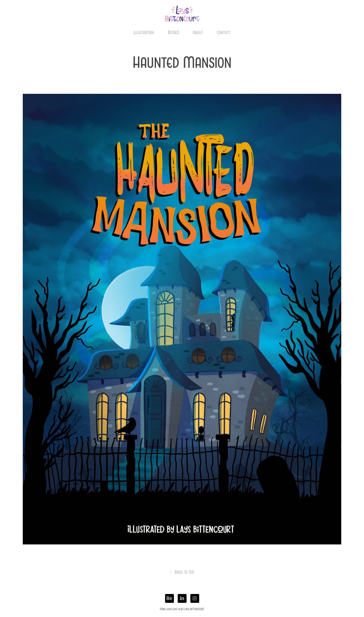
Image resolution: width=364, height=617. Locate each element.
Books (174, 32)
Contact (224, 32)
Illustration (144, 32)
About (198, 32)
